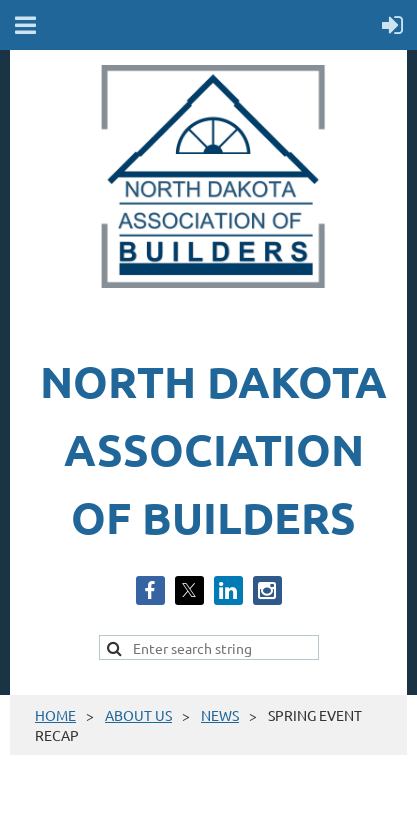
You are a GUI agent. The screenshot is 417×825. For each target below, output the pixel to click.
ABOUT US (138, 715)
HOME (55, 715)
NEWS (220, 715)
